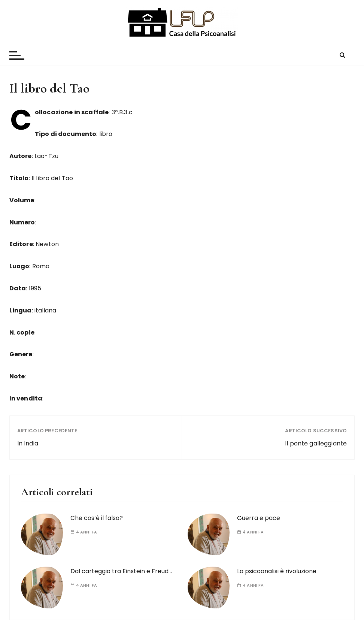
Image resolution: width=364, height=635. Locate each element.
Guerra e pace (259, 518)
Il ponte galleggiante (316, 443)
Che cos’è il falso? (97, 518)
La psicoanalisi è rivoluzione (277, 571)
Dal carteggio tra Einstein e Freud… (121, 571)
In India (28, 443)
